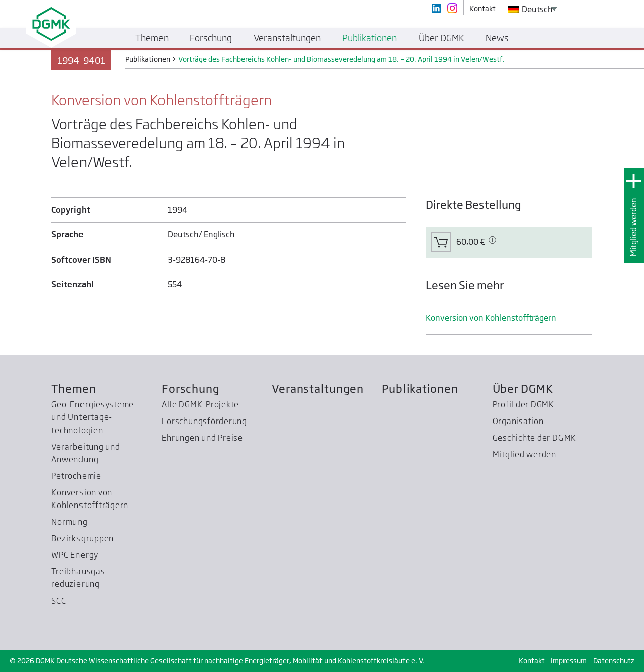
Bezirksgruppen (83, 538)
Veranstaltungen (318, 389)
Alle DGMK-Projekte (200, 404)
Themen (74, 389)
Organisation (518, 421)
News (497, 38)
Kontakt (532, 661)
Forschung (190, 389)
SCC (59, 601)
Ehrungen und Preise (202, 438)
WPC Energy (75, 555)
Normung (69, 522)
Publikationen (420, 389)
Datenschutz (614, 661)
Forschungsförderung (204, 421)
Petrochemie (76, 476)
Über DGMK (523, 389)
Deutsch (530, 9)
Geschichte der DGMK (535, 438)
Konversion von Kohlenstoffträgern (491, 318)
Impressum (569, 661)
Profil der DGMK (524, 404)
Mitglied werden (633, 227)
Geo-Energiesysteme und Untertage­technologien (93, 417)
